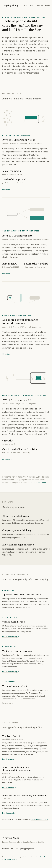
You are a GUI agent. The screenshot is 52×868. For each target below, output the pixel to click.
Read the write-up (11, 637)
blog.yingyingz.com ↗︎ (40, 820)
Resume (40, 5)
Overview (7, 190)
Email (47, 5)
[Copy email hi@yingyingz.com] (25, 849)
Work (26, 5)
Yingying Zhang (10, 5)
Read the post (9, 759)
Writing (32, 5)
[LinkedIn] (12, 849)
